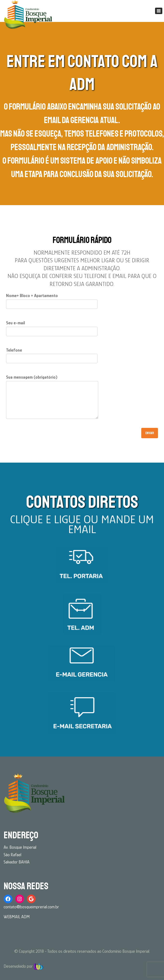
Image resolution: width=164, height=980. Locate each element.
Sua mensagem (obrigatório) (52, 399)
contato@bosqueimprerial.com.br (31, 907)
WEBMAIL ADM (17, 917)
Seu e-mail (52, 327)
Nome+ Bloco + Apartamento (52, 300)
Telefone (52, 354)
